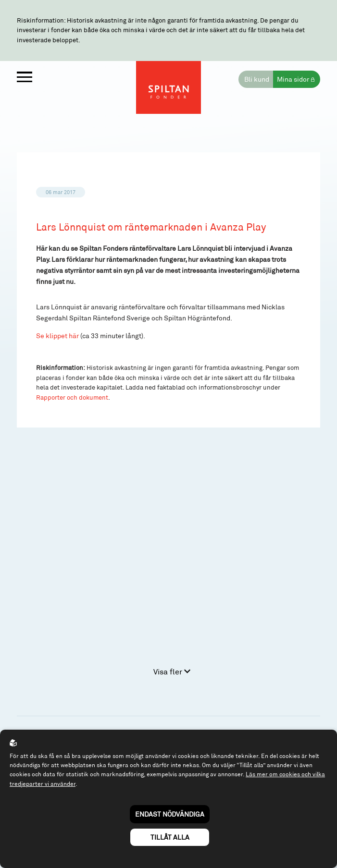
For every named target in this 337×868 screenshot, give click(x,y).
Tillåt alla (170, 837)
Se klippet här (57, 336)
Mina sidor (293, 79)
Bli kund (257, 79)
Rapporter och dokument (72, 397)
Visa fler (172, 671)
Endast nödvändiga (170, 814)
